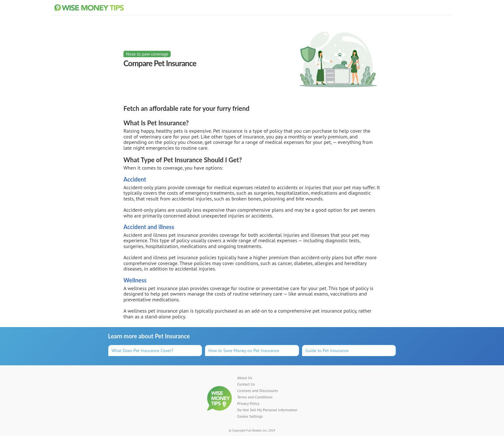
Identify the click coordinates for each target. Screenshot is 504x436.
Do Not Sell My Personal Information (267, 410)
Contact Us (246, 384)
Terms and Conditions (255, 397)
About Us (245, 378)
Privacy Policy (248, 404)
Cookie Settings (250, 416)
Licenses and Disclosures (258, 391)
